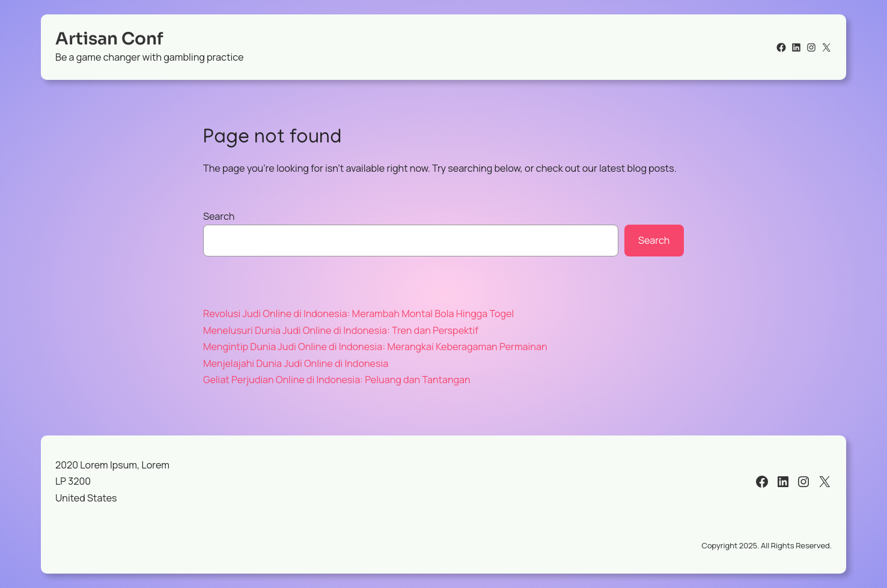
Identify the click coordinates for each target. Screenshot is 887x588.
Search (219, 216)
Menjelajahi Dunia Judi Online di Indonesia (296, 363)
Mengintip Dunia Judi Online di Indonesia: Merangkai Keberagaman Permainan (375, 347)
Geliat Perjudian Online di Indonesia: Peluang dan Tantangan (337, 380)
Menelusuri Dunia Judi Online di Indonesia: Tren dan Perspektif (341, 330)
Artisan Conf (109, 39)
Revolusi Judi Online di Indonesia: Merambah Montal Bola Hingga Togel (358, 314)
